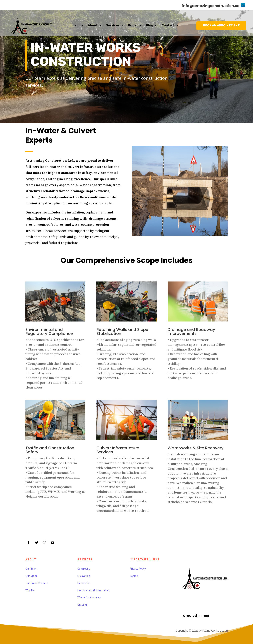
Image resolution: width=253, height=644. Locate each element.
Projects (135, 26)
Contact (168, 26)
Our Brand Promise (37, 583)
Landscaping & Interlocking (94, 590)
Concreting (84, 569)
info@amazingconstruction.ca (211, 6)
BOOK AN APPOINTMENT (221, 25)
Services (113, 26)
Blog (150, 26)
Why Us (30, 590)
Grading (82, 605)
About (93, 26)
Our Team (31, 569)
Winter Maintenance (89, 597)
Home (79, 26)
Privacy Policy (138, 569)
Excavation (84, 576)
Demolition (84, 583)
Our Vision (31, 576)
